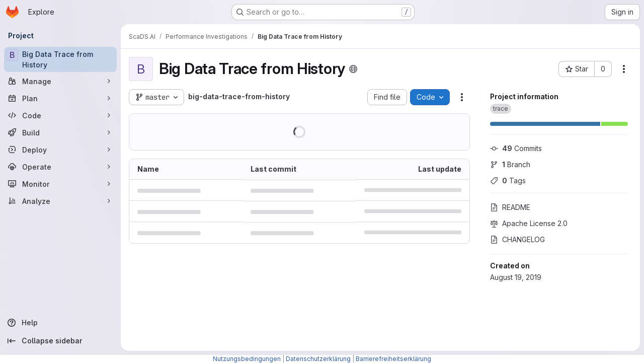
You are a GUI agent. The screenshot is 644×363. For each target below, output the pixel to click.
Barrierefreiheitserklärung (393, 359)
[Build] (60, 132)
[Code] (60, 115)
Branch (510, 164)
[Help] (60, 323)
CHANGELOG (517, 239)
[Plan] (60, 98)
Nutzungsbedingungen (247, 359)
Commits (516, 148)
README (510, 207)
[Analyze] (60, 201)
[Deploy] (60, 150)
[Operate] (60, 167)
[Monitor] (60, 184)
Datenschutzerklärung (318, 359)
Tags (508, 180)
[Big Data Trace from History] (60, 59)
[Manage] (60, 81)
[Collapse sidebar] (60, 341)
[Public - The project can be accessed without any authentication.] (353, 69)
